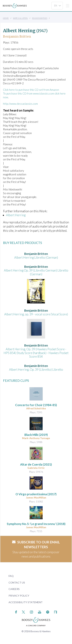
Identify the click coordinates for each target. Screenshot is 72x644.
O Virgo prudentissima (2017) (36, 494)
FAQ (11, 576)
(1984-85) (36, 405)
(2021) (36, 464)
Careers (14, 589)
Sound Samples (40, 18)
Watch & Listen (20, 18)
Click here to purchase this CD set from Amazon (31, 90)
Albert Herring (16, 215)
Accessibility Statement (26, 602)
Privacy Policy (19, 596)
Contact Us (17, 583)
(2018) (36, 524)
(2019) (36, 435)
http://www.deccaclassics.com (20, 104)
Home (6, 18)
